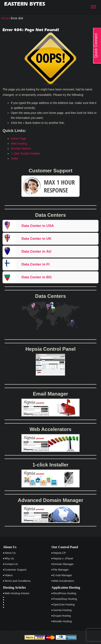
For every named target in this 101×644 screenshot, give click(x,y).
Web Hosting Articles (17, 593)
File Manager (61, 570)
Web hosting (19, 144)
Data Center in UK (36, 239)
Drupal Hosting (62, 616)
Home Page (18, 139)
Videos (9, 575)
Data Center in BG (36, 277)
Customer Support (16, 570)
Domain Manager (63, 564)
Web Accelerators (64, 581)
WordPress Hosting (65, 593)
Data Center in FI (35, 264)
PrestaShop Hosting (65, 599)
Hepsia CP (59, 553)
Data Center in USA (38, 226)
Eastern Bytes (25, 4)
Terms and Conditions (18, 581)
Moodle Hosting (62, 621)
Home (5, 18)
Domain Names (21, 149)
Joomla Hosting (62, 610)
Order (15, 158)
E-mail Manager (63, 575)
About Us (10, 553)
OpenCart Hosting (64, 604)
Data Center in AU (36, 251)
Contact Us (11, 564)
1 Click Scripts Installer (26, 153)
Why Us (9, 558)
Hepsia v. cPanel (63, 558)
